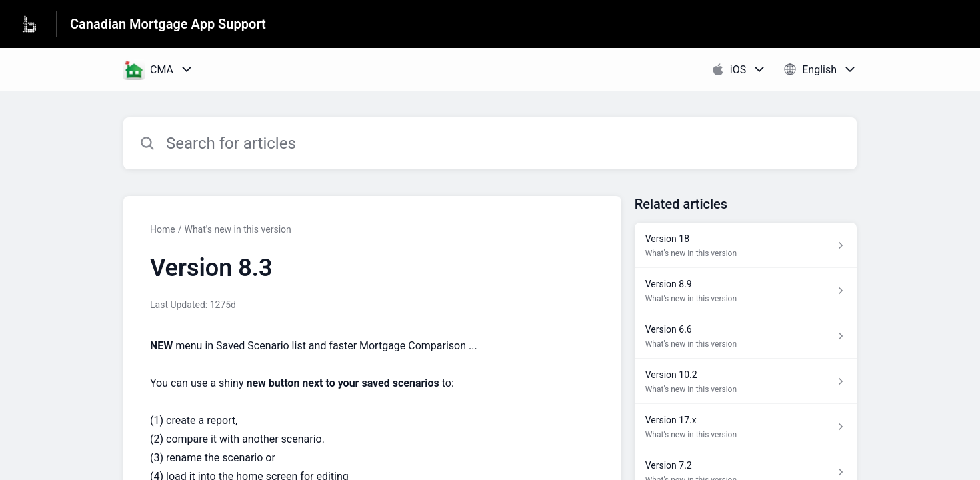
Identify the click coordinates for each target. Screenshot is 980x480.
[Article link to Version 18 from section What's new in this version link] (746, 245)
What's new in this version (237, 229)
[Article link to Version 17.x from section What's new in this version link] (746, 427)
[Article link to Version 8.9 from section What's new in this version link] (746, 291)
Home (163, 229)
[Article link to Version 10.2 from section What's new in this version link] (746, 381)
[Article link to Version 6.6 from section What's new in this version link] (746, 336)
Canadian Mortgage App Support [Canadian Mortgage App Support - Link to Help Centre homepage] (168, 24)
